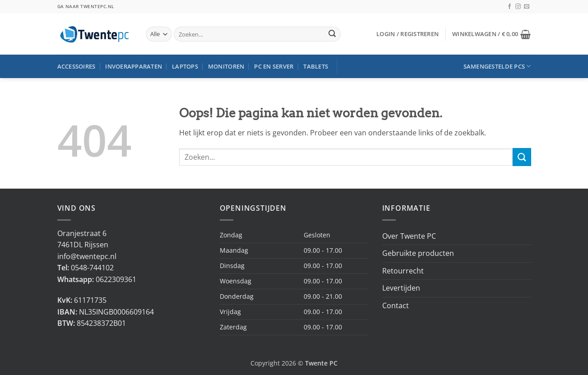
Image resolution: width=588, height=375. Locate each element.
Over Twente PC (409, 236)
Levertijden (401, 288)
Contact (396, 306)
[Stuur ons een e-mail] (527, 7)
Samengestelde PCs (497, 66)
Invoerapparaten (134, 66)
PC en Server (274, 66)
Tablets (316, 66)
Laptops (185, 66)
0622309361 (116, 279)
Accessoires (76, 66)
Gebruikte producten (418, 253)
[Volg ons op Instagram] (518, 7)
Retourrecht (403, 271)
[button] (407, 34)
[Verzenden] (332, 34)
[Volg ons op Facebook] (509, 7)
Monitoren (226, 66)
